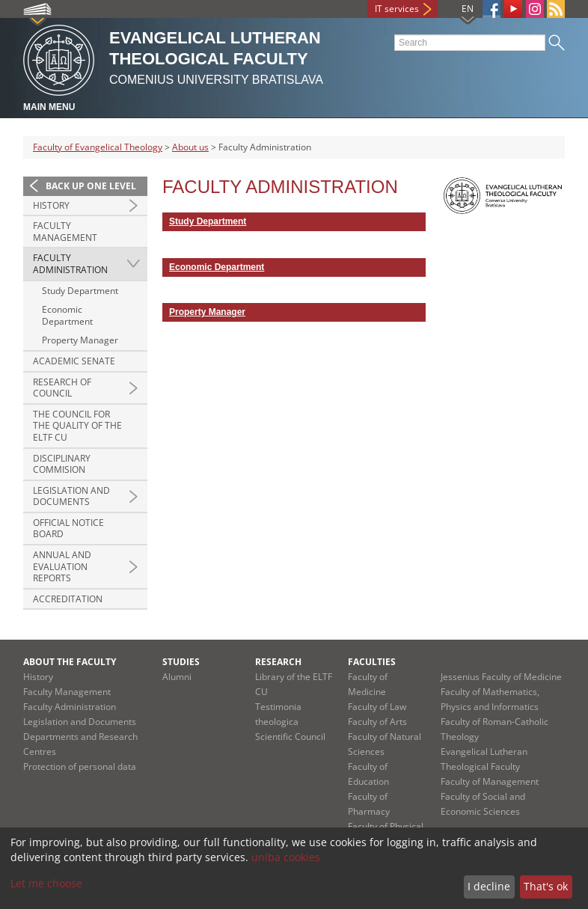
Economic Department (67, 315)
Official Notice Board (68, 529)
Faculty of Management (490, 781)
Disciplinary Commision (62, 464)
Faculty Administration (70, 264)
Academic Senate (74, 361)
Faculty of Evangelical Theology (98, 147)
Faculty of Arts (377, 722)
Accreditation (68, 599)
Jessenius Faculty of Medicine (501, 677)
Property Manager (80, 340)
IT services (397, 9)
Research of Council (62, 388)
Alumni (177, 677)
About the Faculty (70, 662)
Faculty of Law (377, 707)
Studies (181, 662)
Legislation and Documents (80, 722)
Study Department (80, 291)
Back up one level (91, 186)
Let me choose (46, 883)
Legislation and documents (71, 496)
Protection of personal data (80, 766)
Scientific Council (290, 737)
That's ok (546, 886)
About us (190, 147)
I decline (489, 886)
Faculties (372, 662)
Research (278, 662)
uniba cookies (286, 857)
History (51, 205)
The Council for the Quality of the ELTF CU (77, 426)
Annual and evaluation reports (62, 566)
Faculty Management (65, 232)
